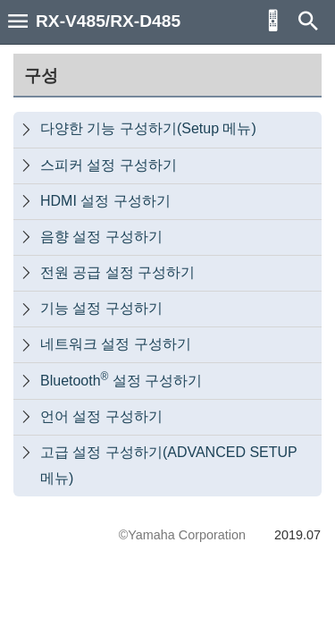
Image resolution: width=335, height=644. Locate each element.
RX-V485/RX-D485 (108, 21)
